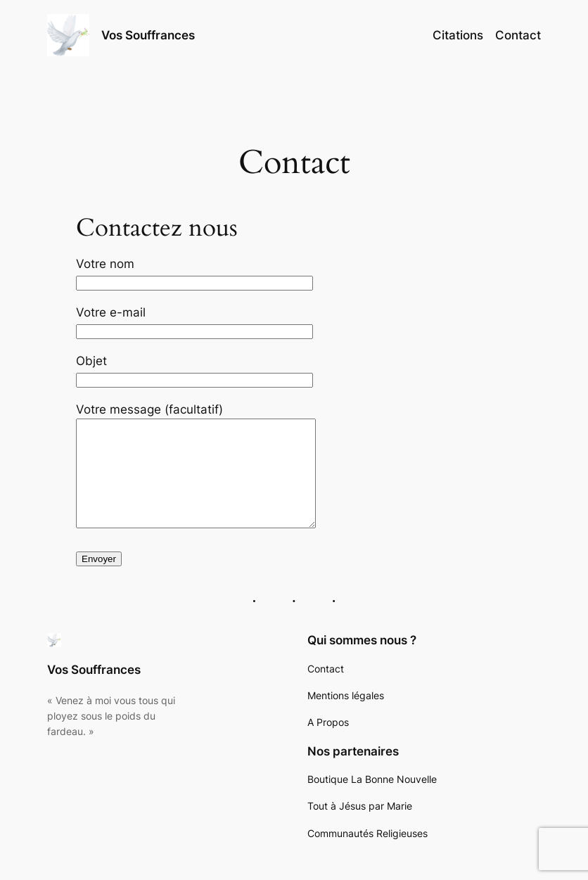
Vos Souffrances (148, 35)
